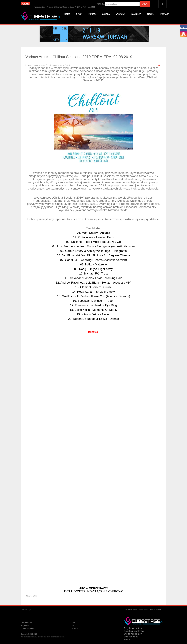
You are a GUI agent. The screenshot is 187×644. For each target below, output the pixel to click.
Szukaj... (101, 4)
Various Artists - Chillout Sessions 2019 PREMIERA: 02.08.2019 (79, 57)
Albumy (150, 14)
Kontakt (164, 14)
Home (67, 14)
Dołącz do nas (131, 637)
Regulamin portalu (133, 628)
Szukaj (145, 4)
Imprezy (92, 14)
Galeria (106, 14)
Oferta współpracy (133, 634)
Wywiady (120, 14)
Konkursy (136, 14)
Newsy (79, 14)
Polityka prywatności (134, 631)
